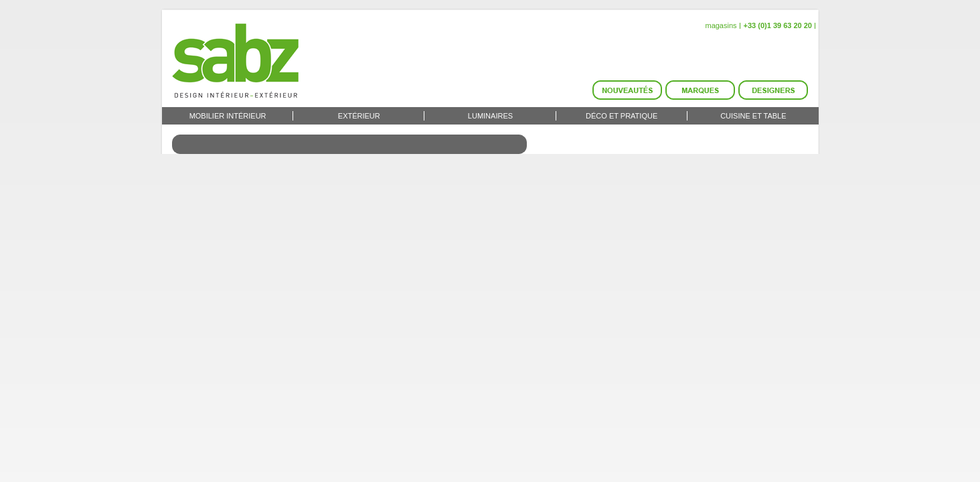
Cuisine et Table (753, 116)
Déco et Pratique (622, 116)
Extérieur (359, 116)
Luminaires (490, 116)
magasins (721, 25)
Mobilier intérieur (228, 116)
